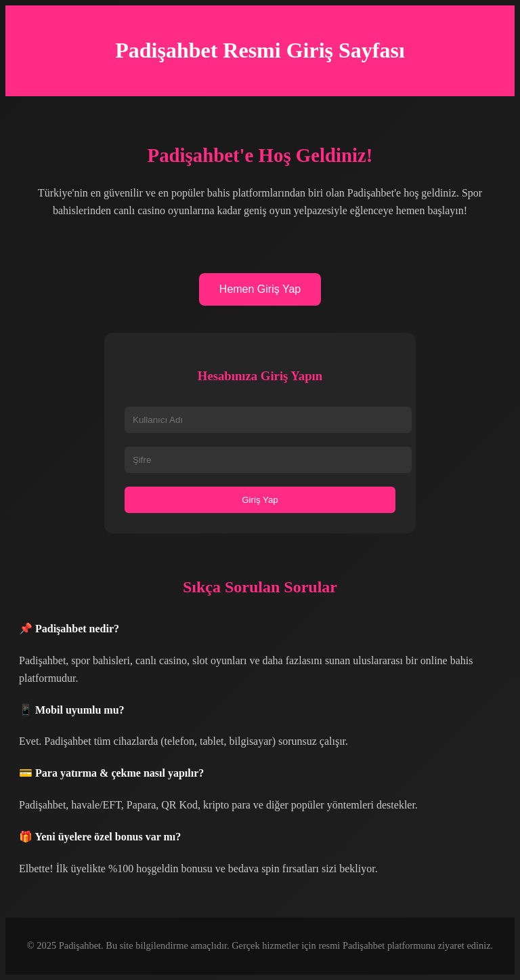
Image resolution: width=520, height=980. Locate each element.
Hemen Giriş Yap (260, 289)
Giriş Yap (260, 500)
